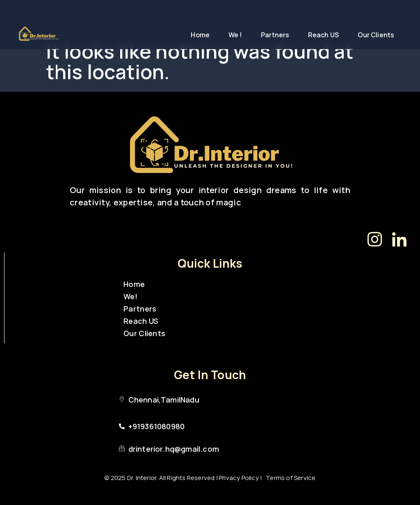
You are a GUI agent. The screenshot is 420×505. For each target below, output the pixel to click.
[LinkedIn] (399, 239)
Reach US (323, 35)
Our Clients (376, 35)
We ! (235, 35)
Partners (275, 35)
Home (200, 35)
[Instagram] (375, 239)
